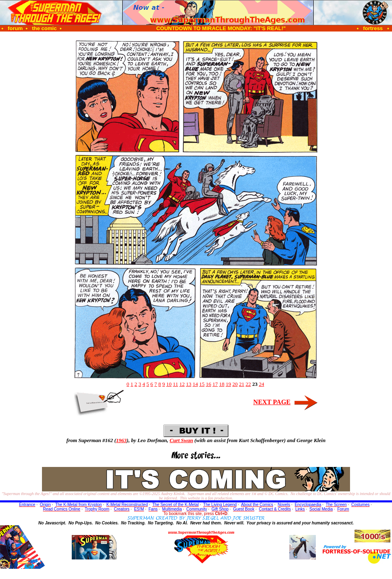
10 (169, 384)
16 (208, 384)
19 (228, 384)
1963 (121, 440)
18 (222, 384)
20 (235, 384)
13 (188, 384)
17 (215, 384)
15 (202, 384)
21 (241, 384)
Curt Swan (181, 440)
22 (248, 384)
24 (261, 384)
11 (175, 384)
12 (182, 384)
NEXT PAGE (272, 402)
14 (195, 384)
